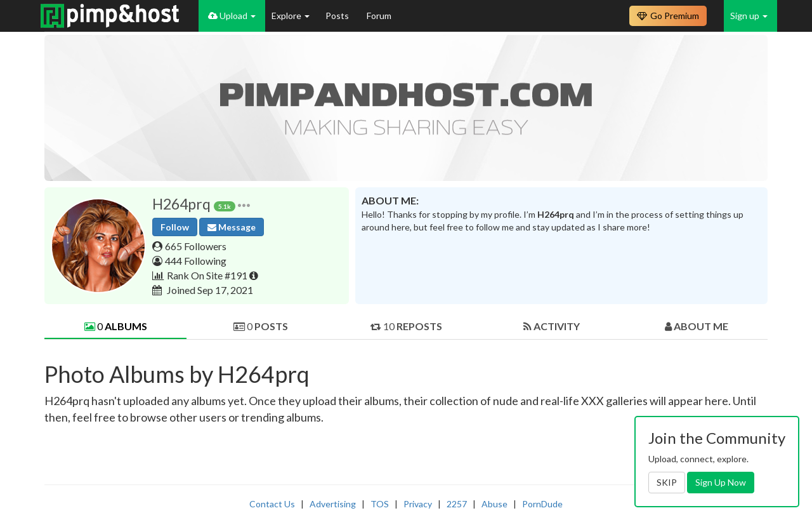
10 (406, 326)
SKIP (667, 482)
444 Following (196, 261)
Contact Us (272, 504)
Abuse (494, 504)
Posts (338, 16)
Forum (379, 16)
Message (232, 227)
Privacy (418, 504)
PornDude (542, 504)
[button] (244, 204)
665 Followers (196, 246)
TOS (380, 504)
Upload (232, 16)
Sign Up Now (721, 482)
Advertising (333, 504)
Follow (175, 227)
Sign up (749, 16)
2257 (457, 504)
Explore (291, 16)
